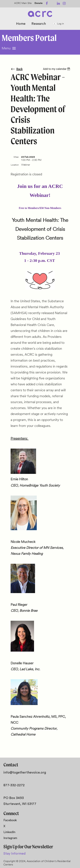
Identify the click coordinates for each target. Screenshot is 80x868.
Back (19, 69)
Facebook (10, 820)
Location (15, 165)
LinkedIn (9, 832)
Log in (61, 24)
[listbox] (57, 69)
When (16, 157)
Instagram (10, 838)
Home (21, 24)
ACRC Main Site (23, 3)
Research (39, 24)
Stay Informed (15, 854)
